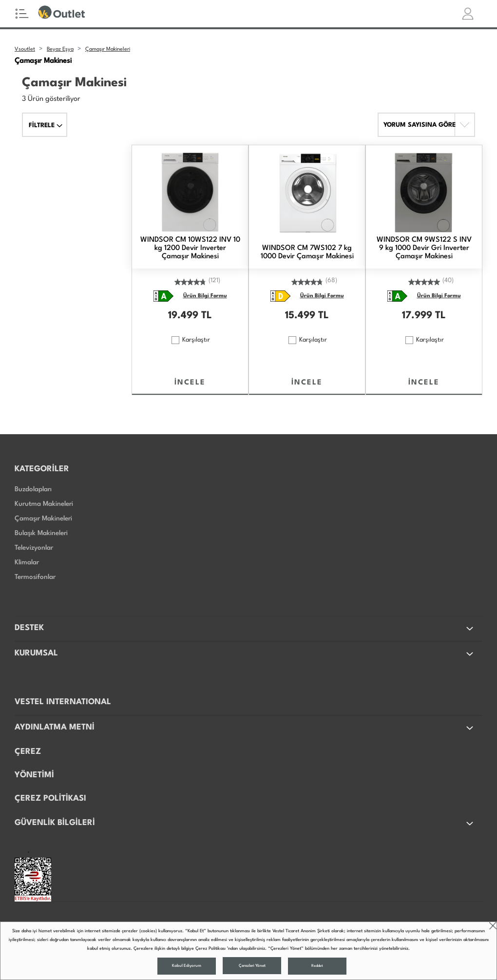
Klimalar (27, 562)
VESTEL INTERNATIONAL (63, 702)
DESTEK (245, 629)
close (493, 926)
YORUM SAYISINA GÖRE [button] (420, 125)
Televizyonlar (34, 548)
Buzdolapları (33, 489)
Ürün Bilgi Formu (205, 296)
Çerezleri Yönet (252, 966)
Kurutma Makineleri (44, 504)
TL (207, 316)
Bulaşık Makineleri (41, 533)
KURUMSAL (245, 654)
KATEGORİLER (42, 469)
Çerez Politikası (210, 949)
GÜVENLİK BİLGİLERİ (245, 824)
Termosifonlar (35, 577)
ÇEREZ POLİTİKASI (50, 798)
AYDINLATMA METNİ (245, 728)
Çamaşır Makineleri (43, 519)
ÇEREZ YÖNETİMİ (34, 763)
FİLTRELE (46, 125)
